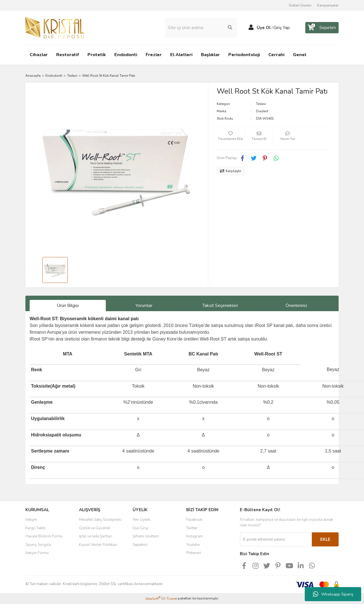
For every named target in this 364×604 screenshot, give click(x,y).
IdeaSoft (153, 598)
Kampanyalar (328, 5)
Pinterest (194, 553)
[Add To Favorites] (231, 138)
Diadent (262, 111)
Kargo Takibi (36, 528)
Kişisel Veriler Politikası (98, 545)
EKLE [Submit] (325, 539)
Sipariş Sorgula (38, 545)
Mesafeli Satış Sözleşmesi (100, 520)
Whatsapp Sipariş (333, 594)
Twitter (192, 528)
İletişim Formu (37, 553)
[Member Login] (251, 28)
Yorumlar (144, 306)
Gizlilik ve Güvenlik (95, 528)
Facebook (194, 520)
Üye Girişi (141, 528)
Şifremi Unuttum (146, 536)
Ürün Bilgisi (68, 306)
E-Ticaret (170, 599)
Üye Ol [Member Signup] (264, 28)
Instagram (195, 536)
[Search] (201, 28)
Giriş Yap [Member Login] (282, 28)
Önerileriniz (296, 306)
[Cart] (322, 28)
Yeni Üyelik (141, 520)
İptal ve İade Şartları (96, 536)
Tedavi (261, 104)
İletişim (31, 520)
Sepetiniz (140, 545)
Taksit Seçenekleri (220, 306)
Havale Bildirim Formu (44, 536)
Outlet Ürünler (300, 5)
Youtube (193, 545)
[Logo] (55, 27)
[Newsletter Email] (276, 539)
